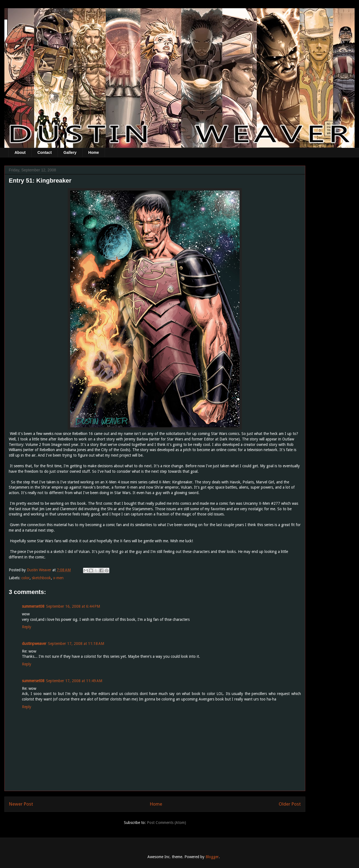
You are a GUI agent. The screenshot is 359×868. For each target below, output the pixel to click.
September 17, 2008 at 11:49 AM (74, 681)
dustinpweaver (34, 644)
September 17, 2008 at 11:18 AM (76, 644)
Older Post (290, 804)
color (25, 578)
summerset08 (33, 606)
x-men (58, 578)
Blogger (212, 857)
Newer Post (21, 804)
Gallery (70, 152)
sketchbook (41, 578)
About (20, 152)
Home (94, 152)
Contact (44, 152)
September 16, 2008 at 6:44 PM (73, 606)
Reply (27, 627)
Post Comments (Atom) (166, 823)
